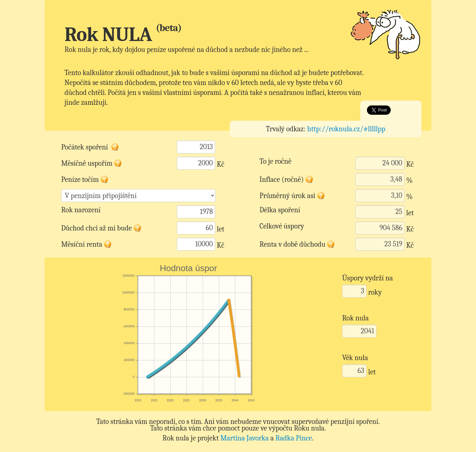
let (410, 213)
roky (375, 292)
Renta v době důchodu (296, 243)
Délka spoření (280, 210)
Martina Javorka (244, 438)
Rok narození (81, 210)
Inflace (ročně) (287, 178)
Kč (221, 164)
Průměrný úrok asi (292, 194)
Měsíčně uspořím (92, 162)
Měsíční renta (87, 243)
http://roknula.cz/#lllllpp (346, 129)
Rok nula (356, 318)
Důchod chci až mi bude (101, 226)
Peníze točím (85, 178)
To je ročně (275, 161)
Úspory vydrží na (368, 278)
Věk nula (355, 358)
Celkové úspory (282, 226)
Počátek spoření (90, 145)
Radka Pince (294, 438)
